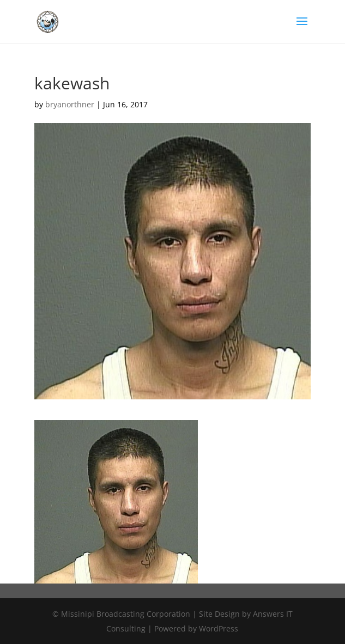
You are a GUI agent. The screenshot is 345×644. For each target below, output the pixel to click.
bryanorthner (70, 104)
